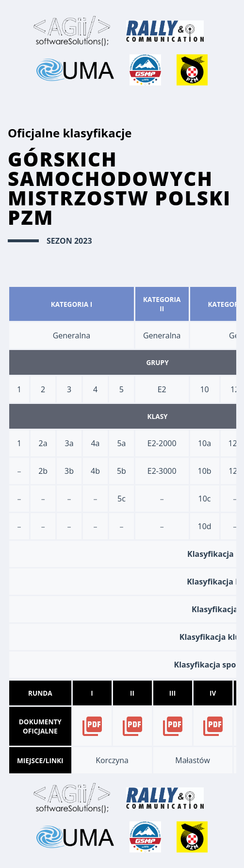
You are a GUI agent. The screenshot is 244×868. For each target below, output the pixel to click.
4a (95, 443)
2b (43, 471)
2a (43, 443)
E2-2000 (162, 443)
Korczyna (112, 760)
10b (205, 471)
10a (204, 443)
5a (121, 443)
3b (69, 471)
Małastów (193, 760)
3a (69, 443)
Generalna (72, 335)
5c (122, 499)
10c (205, 499)
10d (205, 526)
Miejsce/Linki (40, 760)
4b (95, 471)
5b (122, 471)
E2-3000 (162, 471)
